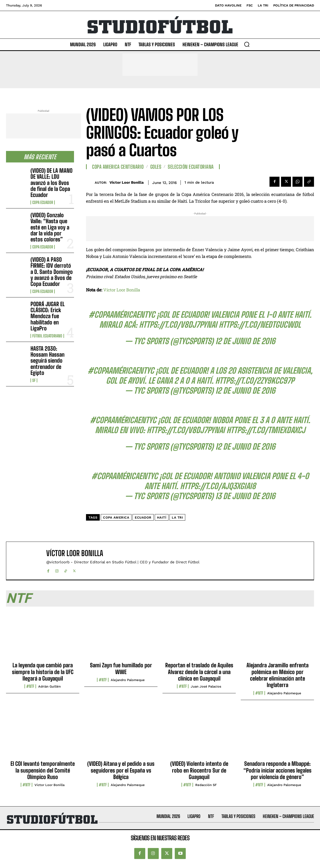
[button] (247, 44)
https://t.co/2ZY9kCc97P (255, 381)
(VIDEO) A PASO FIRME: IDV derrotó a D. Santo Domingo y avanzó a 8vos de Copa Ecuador (52, 272)
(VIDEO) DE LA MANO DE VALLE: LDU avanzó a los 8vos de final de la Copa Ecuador (51, 183)
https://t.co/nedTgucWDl (260, 325)
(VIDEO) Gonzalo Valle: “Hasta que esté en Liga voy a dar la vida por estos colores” (50, 227)
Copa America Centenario (118, 167)
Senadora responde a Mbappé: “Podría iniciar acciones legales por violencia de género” (277, 770)
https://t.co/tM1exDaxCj (266, 430)
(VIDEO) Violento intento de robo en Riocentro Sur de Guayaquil (199, 770)
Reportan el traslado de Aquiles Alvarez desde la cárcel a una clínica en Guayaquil (199, 672)
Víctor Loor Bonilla (127, 182)
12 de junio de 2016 (245, 341)
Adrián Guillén (49, 686)
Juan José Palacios (206, 686)
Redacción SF (206, 785)
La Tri (177, 517)
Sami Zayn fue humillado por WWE (121, 668)
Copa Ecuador (43, 202)
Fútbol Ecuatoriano (47, 336)
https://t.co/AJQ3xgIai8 (218, 486)
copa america (116, 517)
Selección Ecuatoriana (191, 167)
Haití (162, 517)
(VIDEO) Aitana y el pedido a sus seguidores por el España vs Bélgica (121, 770)
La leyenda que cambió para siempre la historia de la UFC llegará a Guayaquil (43, 672)
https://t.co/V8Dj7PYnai (178, 325)
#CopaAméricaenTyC (122, 315)
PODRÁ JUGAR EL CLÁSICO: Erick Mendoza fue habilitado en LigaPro (48, 316)
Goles (156, 167)
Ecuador (143, 517)
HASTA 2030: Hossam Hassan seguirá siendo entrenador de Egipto (47, 361)
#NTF (30, 686)
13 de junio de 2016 (245, 496)
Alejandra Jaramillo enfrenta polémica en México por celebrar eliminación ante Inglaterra (277, 675)
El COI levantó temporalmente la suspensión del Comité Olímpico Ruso (43, 770)
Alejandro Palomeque (128, 680)
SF (34, 380)
